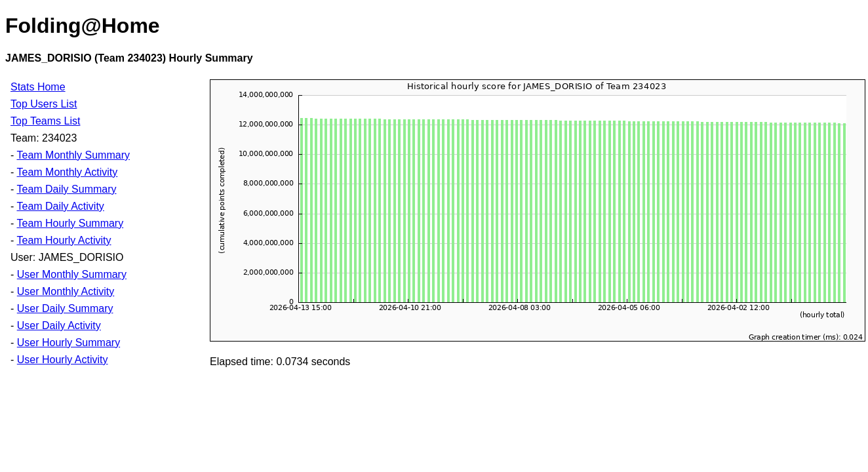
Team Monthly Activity (67, 172)
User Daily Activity (59, 325)
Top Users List (44, 104)
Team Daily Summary (66, 189)
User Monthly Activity (66, 291)
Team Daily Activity (60, 206)
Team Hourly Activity (64, 240)
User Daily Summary (65, 308)
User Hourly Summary (69, 343)
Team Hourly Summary (70, 223)
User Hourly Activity (63, 360)
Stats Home (38, 87)
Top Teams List (45, 121)
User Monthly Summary (72, 274)
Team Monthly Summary (73, 155)
